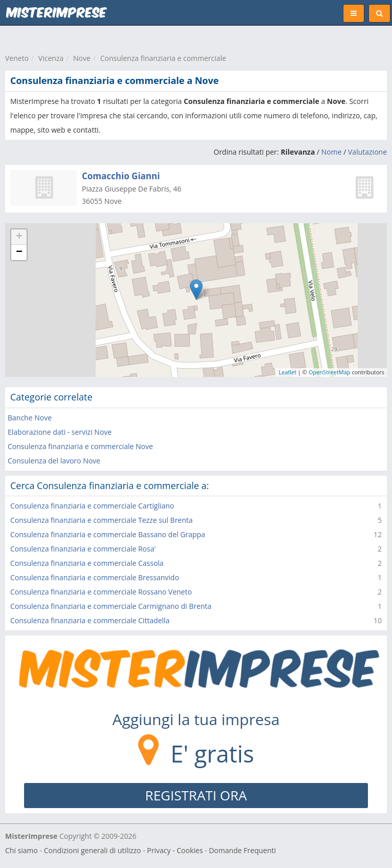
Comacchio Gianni (121, 176)
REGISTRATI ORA (196, 795)
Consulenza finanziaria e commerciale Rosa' (83, 549)
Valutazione (367, 152)
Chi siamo (21, 850)
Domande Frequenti (242, 850)
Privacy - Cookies (175, 850)
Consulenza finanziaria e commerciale (163, 58)
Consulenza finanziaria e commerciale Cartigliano (92, 506)
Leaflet (288, 372)
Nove (82, 58)
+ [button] (19, 237)
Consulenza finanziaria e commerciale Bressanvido (95, 577)
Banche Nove (30, 418)
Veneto (17, 58)
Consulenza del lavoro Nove (54, 461)
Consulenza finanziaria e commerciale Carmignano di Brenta (111, 606)
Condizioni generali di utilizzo (93, 850)
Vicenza (51, 58)
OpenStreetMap (330, 372)
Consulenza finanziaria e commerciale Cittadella (90, 620)
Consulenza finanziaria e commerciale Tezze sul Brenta (102, 520)
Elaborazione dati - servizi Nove (60, 432)
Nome (332, 152)
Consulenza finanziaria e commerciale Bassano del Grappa (108, 534)
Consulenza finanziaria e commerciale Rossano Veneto (101, 592)
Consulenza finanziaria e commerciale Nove (80, 446)
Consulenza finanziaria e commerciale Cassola (87, 563)
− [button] (19, 252)
